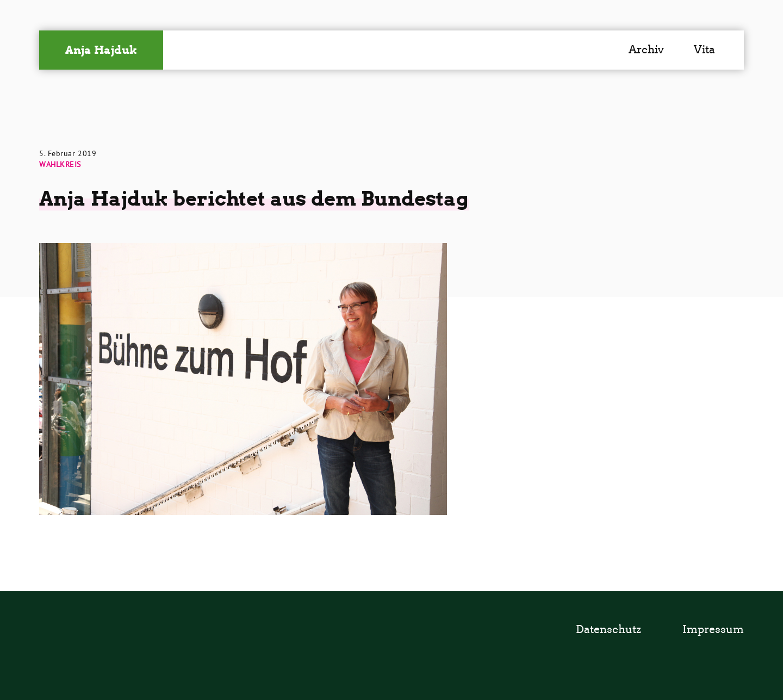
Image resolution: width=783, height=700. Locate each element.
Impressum (713, 629)
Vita (704, 49)
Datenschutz (608, 629)
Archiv (646, 49)
